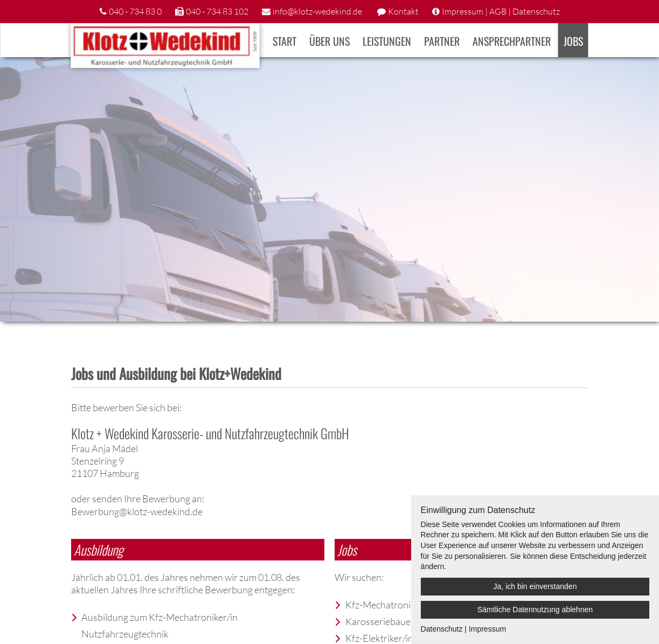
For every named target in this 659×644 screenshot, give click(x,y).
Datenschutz (536, 11)
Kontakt (403, 11)
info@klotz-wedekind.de (317, 11)
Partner (442, 41)
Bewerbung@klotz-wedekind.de (137, 511)
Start (285, 41)
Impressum (487, 629)
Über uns (330, 41)
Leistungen (387, 41)
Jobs (573, 41)
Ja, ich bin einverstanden (535, 586)
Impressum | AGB (474, 11)
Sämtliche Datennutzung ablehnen (535, 610)
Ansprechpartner (512, 41)
